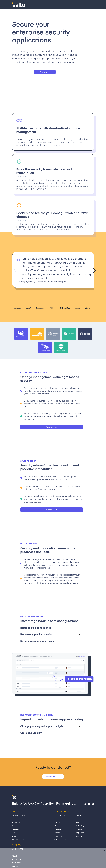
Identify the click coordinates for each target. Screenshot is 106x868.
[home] (18, 5)
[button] (94, 5)
